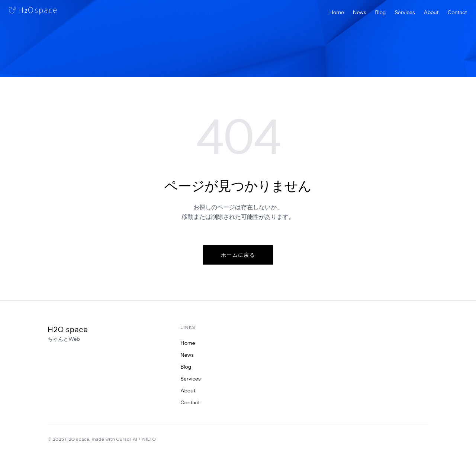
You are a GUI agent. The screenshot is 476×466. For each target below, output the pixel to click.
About (431, 12)
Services (405, 12)
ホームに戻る (238, 255)
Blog (380, 12)
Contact (457, 12)
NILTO (149, 439)
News (359, 12)
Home (337, 12)
